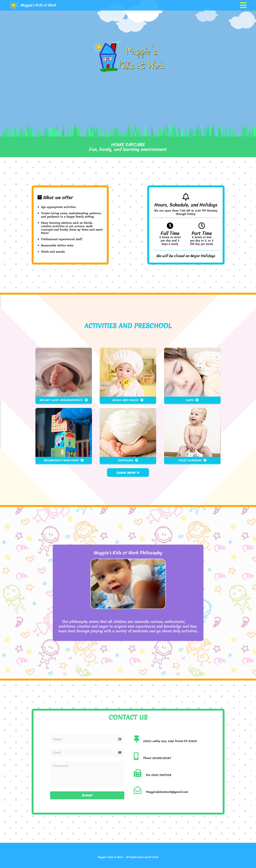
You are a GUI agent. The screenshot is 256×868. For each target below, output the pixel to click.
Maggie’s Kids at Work (39, 5)
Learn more (128, 472)
